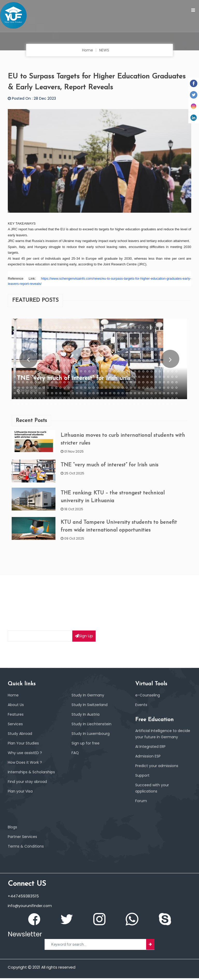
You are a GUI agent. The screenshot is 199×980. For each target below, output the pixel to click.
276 (160, 360)
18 (85, 327)
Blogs (13, 829)
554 (152, 399)
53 (65, 333)
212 (60, 355)
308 (127, 366)
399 (172, 377)
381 (98, 377)
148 (127, 344)
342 (102, 371)
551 (139, 399)
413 (65, 382)
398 (168, 377)
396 (160, 377)
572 (60, 404)
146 (118, 344)
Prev (29, 359)
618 (127, 410)
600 (176, 404)
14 (69, 327)
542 (102, 399)
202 (19, 355)
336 (77, 371)
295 (73, 366)
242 (19, 360)
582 (102, 404)
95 (73, 338)
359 (172, 371)
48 (44, 333)
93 (65, 338)
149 (131, 344)
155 (156, 344)
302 (102, 366)
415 (73, 382)
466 (118, 388)
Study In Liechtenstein (93, 719)
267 (123, 360)
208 (44, 355)
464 (110, 388)
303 (106, 366)
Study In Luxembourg (91, 729)
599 (172, 404)
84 (27, 338)
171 (56, 349)
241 (15, 360)
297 (81, 366)
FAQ (75, 748)
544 (110, 399)
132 (60, 344)
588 (127, 404)
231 (139, 355)
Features (16, 710)
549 (131, 399)
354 (152, 371)
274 (152, 360)
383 (106, 377)
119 (172, 338)
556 (160, 399)
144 (110, 344)
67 (123, 333)
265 (114, 360)
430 (135, 382)
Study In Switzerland (91, 700)
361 (15, 377)
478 (168, 388)
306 (118, 366)
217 (81, 355)
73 (147, 333)
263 (106, 360)
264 (110, 360)
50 (52, 333)
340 (94, 371)
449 (48, 388)
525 (31, 399)
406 (35, 382)
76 (160, 333)
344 (110, 371)
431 (139, 382)
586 (118, 404)
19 (89, 327)
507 (123, 393)
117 (164, 338)
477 (164, 388)
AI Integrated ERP (152, 749)
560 (176, 399)
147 (123, 344)
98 (85, 338)
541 (98, 399)
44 (27, 333)
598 (168, 404)
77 (164, 333)
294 (69, 366)
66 (118, 333)
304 (110, 366)
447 (40, 388)
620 (135, 410)
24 (110, 327)
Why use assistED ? (26, 748)
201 (15, 355)
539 (89, 399)
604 (69, 410)
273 (147, 360)
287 (40, 366)
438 (168, 382)
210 (52, 355)
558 (168, 399)
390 (135, 377)
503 (106, 393)
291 (56, 366)
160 (176, 344)
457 (81, 388)
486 (35, 393)
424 (110, 382)
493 (65, 393)
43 (23, 333)
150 (135, 344)
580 (94, 404)
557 (164, 399)
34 (152, 327)
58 (85, 333)
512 (143, 393)
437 (164, 382)
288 (44, 366)
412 (60, 382)
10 (52, 327)
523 (23, 399)
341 (98, 371)
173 (65, 349)
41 (15, 333)
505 (114, 393)
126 (35, 344)
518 (168, 393)
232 (143, 355)
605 (73, 410)
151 (139, 344)
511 (139, 393)
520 (176, 393)
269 (131, 360)
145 (114, 344)
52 (60, 333)
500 (94, 393)
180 (94, 349)
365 (31, 377)
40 (176, 327)
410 (52, 382)
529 (48, 399)
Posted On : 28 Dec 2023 (33, 98)
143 (106, 344)
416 (77, 382)
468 (127, 388)
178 (85, 349)
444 (27, 388)
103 (106, 338)
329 (48, 371)
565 (31, 404)
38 (168, 327)
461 (98, 388)
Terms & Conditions (27, 848)
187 (123, 349)
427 (123, 382)
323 (23, 371)
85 (31, 338)
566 (35, 404)
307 (123, 366)
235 (156, 355)
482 (19, 393)
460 (94, 388)
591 (139, 404)
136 (77, 344)
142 (102, 344)
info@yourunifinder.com (31, 908)
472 (143, 388)
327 (40, 371)
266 (118, 360)
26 (118, 327)
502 (102, 393)
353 (147, 371)
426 (118, 382)
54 (69, 333)
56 (77, 333)
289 (48, 366)
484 (27, 393)
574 (69, 404)
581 (98, 404)
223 (106, 355)
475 (156, 388)
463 (106, 388)
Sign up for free (86, 739)
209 (48, 355)
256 (77, 360)
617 (123, 410)
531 (56, 399)
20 (94, 327)
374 (69, 377)
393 (147, 377)
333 (65, 371)
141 (98, 344)
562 (19, 404)
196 (160, 349)
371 (56, 377)
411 (56, 382)
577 (81, 404)
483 (23, 393)
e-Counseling (148, 691)
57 (81, 333)
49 (48, 333)
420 (94, 382)
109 (131, 338)
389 (131, 377)
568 (44, 404)
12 (60, 327)
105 (114, 338)
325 (31, 371)
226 (118, 355)
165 (31, 349)
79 (172, 333)
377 (81, 377)
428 (127, 382)
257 (81, 360)
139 (89, 344)
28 (127, 327)
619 (131, 410)
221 (98, 355)
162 (19, 349)
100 (94, 338)
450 (52, 388)
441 (15, 388)
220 (94, 355)
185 (114, 349)
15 (73, 327)
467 (123, 388)
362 (19, 377)
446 (35, 388)
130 (52, 344)
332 (60, 371)
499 (89, 393)
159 (172, 344)
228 (127, 355)
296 (77, 366)
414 (69, 382)
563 (23, 404)
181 (98, 349)
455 (73, 388)
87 (40, 338)
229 (131, 355)
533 (65, 399)
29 (131, 327)
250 (52, 360)
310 (135, 366)
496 (77, 393)
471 (139, 388)
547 (123, 399)
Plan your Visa (21, 787)
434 (152, 382)
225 (114, 355)
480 (176, 388)
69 (131, 333)
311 (139, 366)
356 (160, 371)
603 (65, 410)
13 (65, 327)
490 (52, 393)
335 (73, 371)
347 (123, 371)
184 (110, 349)
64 (110, 333)
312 (143, 366)
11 (56, 327)
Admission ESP (149, 758)
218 (85, 355)
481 (15, 393)
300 (94, 366)
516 (160, 393)
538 (85, 399)
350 (135, 371)
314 (152, 366)
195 (156, 349)
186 (118, 349)
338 (85, 371)
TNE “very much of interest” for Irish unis (103, 463)
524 (27, 399)
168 (44, 349)
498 (85, 393)
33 (147, 327)
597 (164, 404)
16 (77, 327)
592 (143, 404)
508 (127, 393)
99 (89, 338)
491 (56, 393)
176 (77, 349)
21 (98, 327)
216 (77, 355)
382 (102, 377)
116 (160, 338)
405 (31, 382)
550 (135, 399)
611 (98, 410)
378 (85, 377)
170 (52, 349)
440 (176, 382)
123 (23, 344)
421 (98, 382)
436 (160, 382)
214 (69, 355)
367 (40, 377)
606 (77, 410)
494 (69, 393)
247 (40, 360)
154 (152, 344)
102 (102, 338)
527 (40, 399)
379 (89, 377)
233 (147, 355)
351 (139, 371)
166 (35, 349)
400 (176, 377)
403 (23, 382)
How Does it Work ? (26, 758)
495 (73, 393)
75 (156, 333)
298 (85, 366)
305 (114, 366)
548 (127, 399)
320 (176, 366)
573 (65, 404)
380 (94, 377)
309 (131, 366)
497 (81, 393)
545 (114, 399)
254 (69, 360)
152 (143, 344)
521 (15, 399)
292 (60, 366)
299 (89, 366)
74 (152, 333)
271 (139, 360)
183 (106, 349)
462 (102, 388)
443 (23, 388)
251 (56, 360)
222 (102, 355)
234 (152, 355)
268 (127, 360)
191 (139, 349)
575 (73, 404)
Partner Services (23, 838)
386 (118, 377)
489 (48, 393)
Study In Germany (89, 691)
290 (52, 366)
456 (77, 388)
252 (60, 360)
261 (98, 360)
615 (114, 410)
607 (81, 410)
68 (127, 333)
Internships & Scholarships (33, 767)
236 (160, 355)
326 (35, 371)
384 (110, 377)
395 (156, 377)
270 (135, 360)
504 (110, 393)
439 (172, 382)
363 (23, 377)
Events (142, 700)
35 (156, 327)
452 (60, 388)
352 (143, 371)
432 (143, 382)
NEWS (105, 50)
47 (40, 333)
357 (164, 371)
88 (44, 338)
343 (106, 371)
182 (102, 349)
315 (156, 366)
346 (118, 371)
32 (143, 327)
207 (40, 355)
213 (65, 355)
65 (114, 333)
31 (139, 327)
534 (69, 399)
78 (168, 333)
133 (65, 344)
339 (89, 371)
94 (69, 338)
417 (81, 382)
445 (31, 388)
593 (147, 404)
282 (19, 366)
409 (48, 382)
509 (131, 393)
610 (94, 410)
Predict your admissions (158, 768)
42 (19, 333)
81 (15, 338)
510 (135, 393)
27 (123, 327)
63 (106, 333)
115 (156, 338)
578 (85, 404)
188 (127, 349)
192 (143, 349)
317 (164, 366)
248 (44, 360)
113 (147, 338)
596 (160, 404)
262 (102, 360)
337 (81, 371)
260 (94, 360)
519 (172, 393)
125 (31, 344)
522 (19, 399)
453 (65, 388)
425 (114, 382)
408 (44, 382)
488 (44, 393)
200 (176, 349)
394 (152, 377)
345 (114, 371)
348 (127, 371)
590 (135, 404)
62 (102, 333)
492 (60, 393)
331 (56, 371)
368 (44, 377)
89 (48, 338)
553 (147, 399)
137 (81, 344)
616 (118, 410)
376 (77, 377)
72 (143, 333)
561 (15, 404)
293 (65, 366)
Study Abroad (21, 729)
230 (135, 355)
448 (44, 388)
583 (106, 404)
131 (56, 344)
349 (131, 371)
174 (69, 349)
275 (156, 360)
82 (19, 338)
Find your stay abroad (29, 777)
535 (73, 399)
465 (114, 388)
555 (156, 399)
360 (176, 371)
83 (23, 338)
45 (31, 333)
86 (35, 338)
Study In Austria (86, 710)
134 (69, 344)
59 (89, 333)
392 (143, 377)
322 (19, 371)
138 (85, 344)
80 (176, 333)
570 (52, 404)
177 (81, 349)
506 (118, 393)
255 (73, 360)
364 (27, 377)
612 (102, 410)
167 (40, 349)
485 (31, 393)
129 (48, 344)
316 (160, 366)
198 (168, 349)
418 (85, 382)
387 (123, 377)
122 (19, 344)
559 (172, 399)
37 (164, 327)
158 (168, 344)
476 (160, 388)
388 (127, 377)
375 (73, 377)
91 (56, 338)
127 (40, 344)
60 (94, 333)
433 (147, 382)
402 (19, 382)
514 (152, 393)
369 (48, 377)
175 (73, 349)
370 (52, 377)
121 (15, 344)
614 (110, 410)
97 (81, 338)
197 (164, 349)
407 (40, 382)
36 (160, 327)
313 (147, 366)
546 (118, 399)
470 (135, 388)
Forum (141, 803)
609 (89, 410)
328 (44, 371)
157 (164, 344)
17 (81, 327)
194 (152, 349)
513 (147, 393)
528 (44, 399)
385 (114, 377)
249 (48, 360)
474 (152, 388)
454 (69, 388)
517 (164, 393)
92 (60, 338)
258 (85, 360)
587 (123, 404)
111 (139, 338)
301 (98, 366)
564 (27, 404)
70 (135, 333)
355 (156, 371)
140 (94, 344)
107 (123, 338)
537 (81, 399)
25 (114, 327)
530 (52, 399)
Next (170, 359)
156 (160, 344)
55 (73, 333)
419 (89, 382)
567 (40, 404)
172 (60, 349)
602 (60, 410)
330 (52, 371)
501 (98, 393)
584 (110, 404)
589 (131, 404)
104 (110, 338)
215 (73, 355)
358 (168, 371)
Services (16, 719)
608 (85, 410)
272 (143, 360)
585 (114, 404)
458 (85, 388)
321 (15, 371)
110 (135, 338)
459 (89, 388)
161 (15, 349)
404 (27, 382)
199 (172, 349)
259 (89, 360)
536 (77, 399)
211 (56, 355)
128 (44, 344)
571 (56, 404)
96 (77, 338)
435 (156, 382)
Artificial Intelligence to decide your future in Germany (157, 733)
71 (139, 333)
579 (89, 404)
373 (65, 377)
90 (52, 338)
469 (131, 388)
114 (152, 338)
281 (15, 366)
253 (65, 360)
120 (176, 338)
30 (135, 327)
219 (89, 355)
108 (127, 338)
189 (131, 349)
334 (69, 371)
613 (106, 410)
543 (106, 399)
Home (87, 50)
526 (35, 399)
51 (56, 333)
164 (27, 349)
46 (35, 333)
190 (135, 349)
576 (77, 404)
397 (164, 377)
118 (168, 338)
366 (35, 377)
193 (147, 349)
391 (139, 377)
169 (48, 349)
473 (147, 388)
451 (56, 388)
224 (110, 355)
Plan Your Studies (24, 739)
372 (60, 377)
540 (94, 399)
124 (27, 344)
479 (172, 388)
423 (106, 382)
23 (106, 327)
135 (73, 344)
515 (156, 393)
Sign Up (84, 632)
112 (143, 338)
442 (19, 388)
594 (152, 404)
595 (156, 404)
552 (143, 399)
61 (98, 333)
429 (131, 382)
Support (143, 777)
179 (89, 349)
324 (27, 371)
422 (102, 382)
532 (60, 399)
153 (147, 344)
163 (23, 349)
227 (123, 355)
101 (98, 338)
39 (172, 327)
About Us (17, 700)
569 (48, 404)
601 (56, 410)
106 (118, 338)
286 (35, 366)
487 (40, 393)
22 (102, 327)
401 (15, 382)
